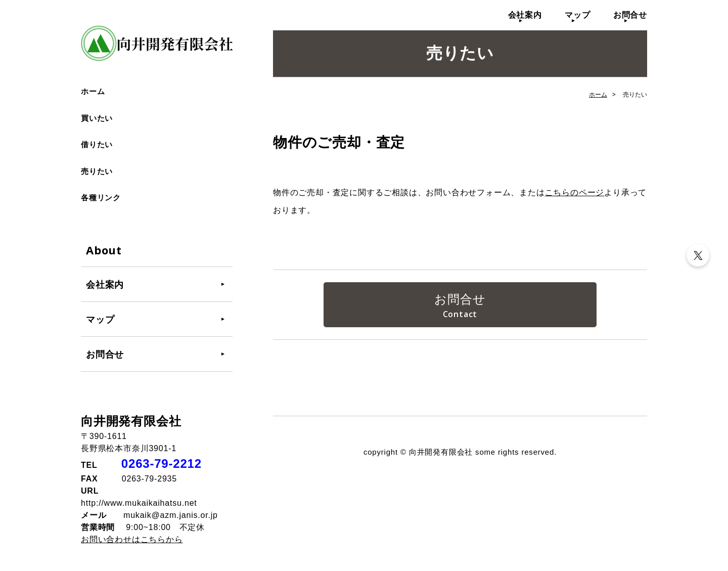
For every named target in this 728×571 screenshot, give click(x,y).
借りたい (97, 144)
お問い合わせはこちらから (132, 539)
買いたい (97, 118)
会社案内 (525, 15)
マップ (577, 15)
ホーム (93, 91)
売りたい (97, 171)
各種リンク (101, 197)
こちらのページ (575, 192)
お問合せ (630, 15)
